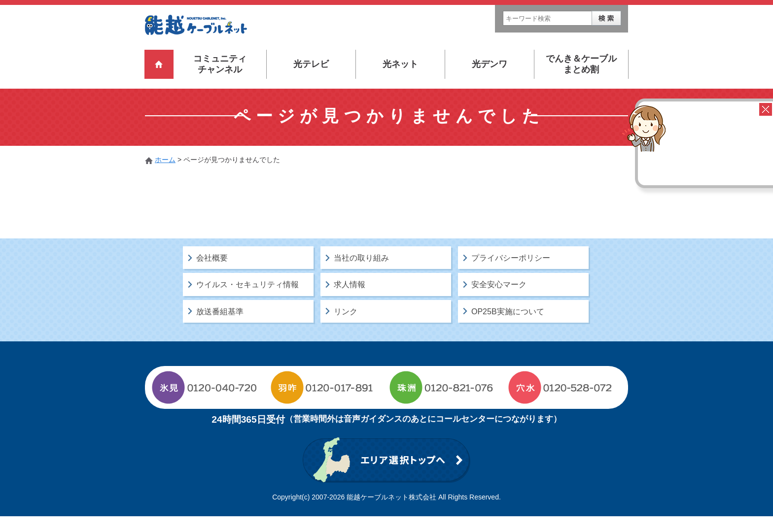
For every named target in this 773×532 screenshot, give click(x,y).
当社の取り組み (361, 274)
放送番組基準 (220, 327)
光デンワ (490, 64)
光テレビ (311, 64)
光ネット (400, 64)
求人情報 (350, 301)
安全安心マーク (499, 301)
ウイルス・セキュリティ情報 (247, 301)
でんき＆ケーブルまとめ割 (581, 64)
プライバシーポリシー (511, 274)
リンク (346, 327)
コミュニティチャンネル (220, 64)
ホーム (165, 160)
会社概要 (212, 274)
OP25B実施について (508, 327)
